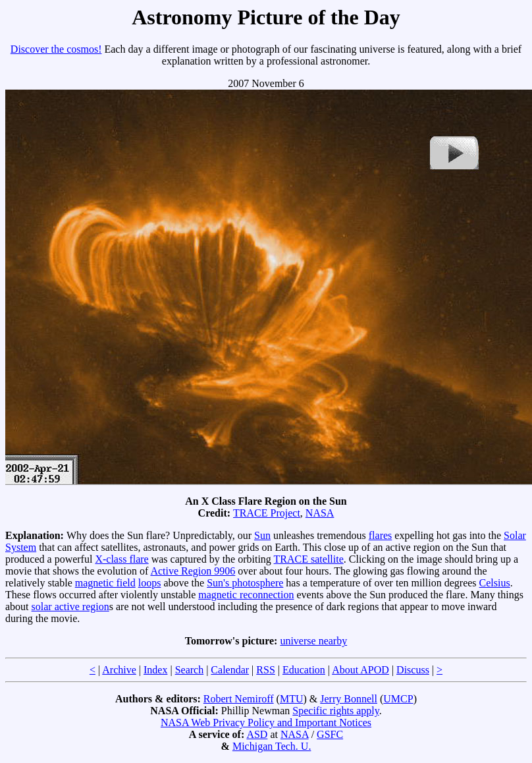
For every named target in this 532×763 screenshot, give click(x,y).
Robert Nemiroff (239, 699)
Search (190, 670)
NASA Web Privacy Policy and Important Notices (266, 722)
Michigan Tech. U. (272, 746)
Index (155, 670)
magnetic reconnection (246, 595)
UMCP (398, 699)
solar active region (70, 607)
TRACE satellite (309, 559)
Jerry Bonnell (349, 699)
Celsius (495, 583)
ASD (257, 734)
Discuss (413, 670)
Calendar (230, 670)
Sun (262, 535)
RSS (265, 670)
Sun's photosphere (245, 583)
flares (381, 535)
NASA (320, 513)
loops (150, 583)
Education (304, 670)
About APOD (360, 670)
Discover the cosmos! (56, 49)
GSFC (330, 734)
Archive (119, 670)
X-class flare (121, 559)
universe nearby (313, 641)
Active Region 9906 (193, 571)
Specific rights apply (335, 711)
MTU (292, 699)
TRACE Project (267, 513)
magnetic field (105, 583)
